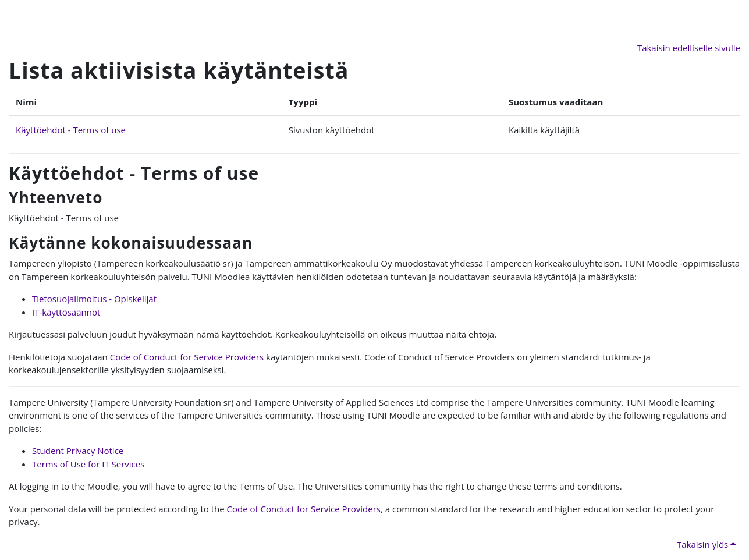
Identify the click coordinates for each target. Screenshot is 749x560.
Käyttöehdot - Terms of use (71, 130)
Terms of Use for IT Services (88, 464)
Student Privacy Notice (78, 451)
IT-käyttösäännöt (66, 312)
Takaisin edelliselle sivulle (689, 48)
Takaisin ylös (706, 544)
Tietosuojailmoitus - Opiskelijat (94, 299)
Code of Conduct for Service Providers (187, 357)
